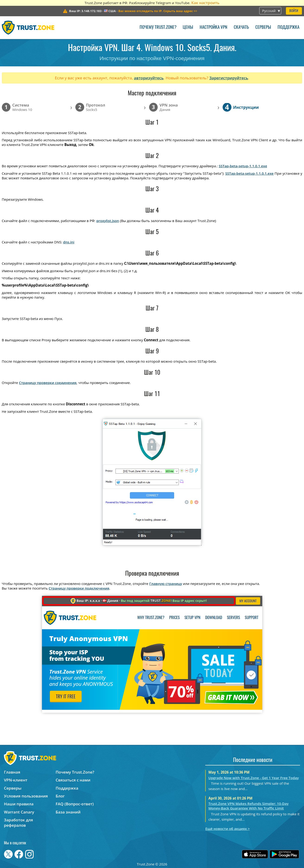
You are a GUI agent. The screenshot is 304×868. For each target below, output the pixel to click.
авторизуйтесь (149, 78)
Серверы (263, 27)
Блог (60, 796)
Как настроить (205, 3)
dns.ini (69, 242)
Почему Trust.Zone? (158, 27)
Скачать (241, 27)
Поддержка (288, 27)
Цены (188, 27)
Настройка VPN (213, 27)
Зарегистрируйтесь (229, 78)
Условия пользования (26, 796)
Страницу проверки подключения (79, 588)
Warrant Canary (19, 812)
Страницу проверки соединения (48, 383)
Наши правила (19, 804)
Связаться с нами (73, 780)
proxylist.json (108, 221)
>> (158, 11)
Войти (294, 11)
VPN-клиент (16, 780)
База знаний (68, 812)
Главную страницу (166, 584)
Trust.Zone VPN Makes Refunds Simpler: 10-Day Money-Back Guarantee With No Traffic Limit (249, 806)
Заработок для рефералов (18, 823)
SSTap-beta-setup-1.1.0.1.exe (243, 166)
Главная (12, 772)
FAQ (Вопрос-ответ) (75, 804)
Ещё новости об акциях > (227, 829)
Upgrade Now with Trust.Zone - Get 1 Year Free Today (254, 778)
